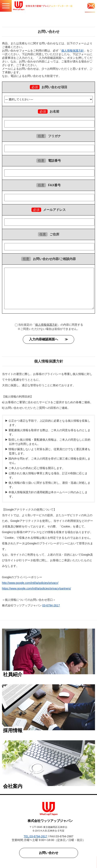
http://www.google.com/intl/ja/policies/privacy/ (30, 583)
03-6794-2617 (51, 605)
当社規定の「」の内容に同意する (49, 325)
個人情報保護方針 (73, 51)
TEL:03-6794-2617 (36, 836)
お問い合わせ (49, 853)
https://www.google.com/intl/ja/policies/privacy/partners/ (37, 588)
